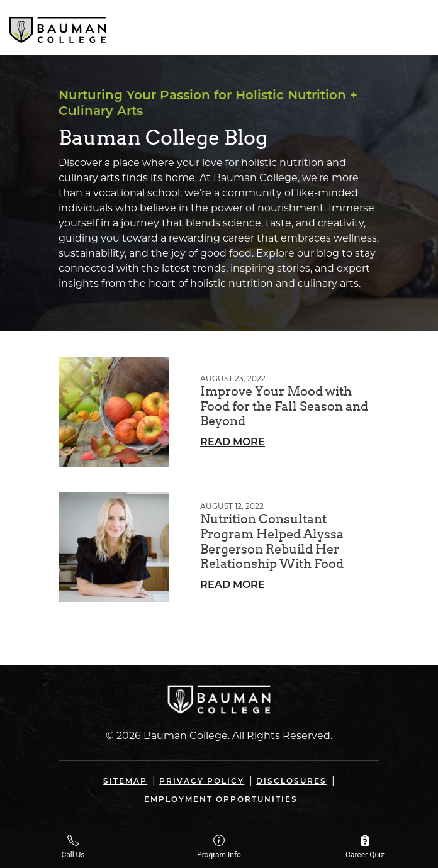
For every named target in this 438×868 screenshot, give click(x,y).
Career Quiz (365, 847)
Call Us (73, 847)
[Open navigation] (418, 27)
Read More (233, 443)
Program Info (219, 847)
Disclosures (291, 782)
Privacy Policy (202, 782)
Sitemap (125, 782)
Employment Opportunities (221, 800)
